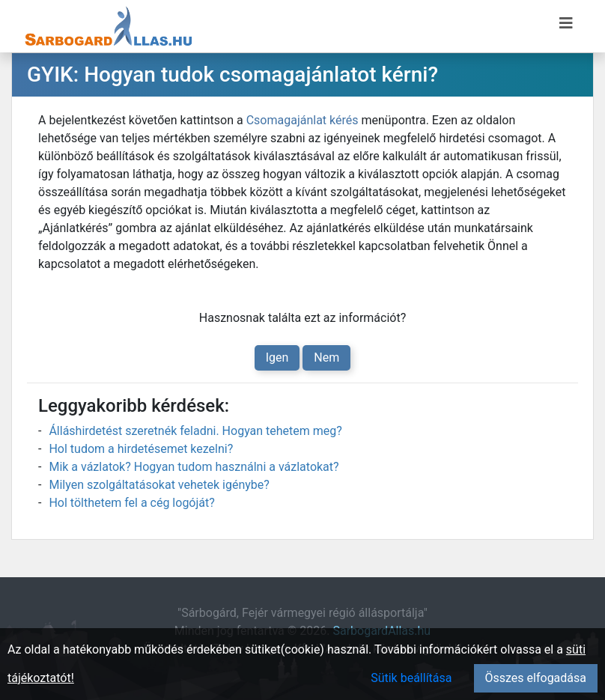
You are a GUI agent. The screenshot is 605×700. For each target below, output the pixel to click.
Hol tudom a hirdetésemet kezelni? (141, 449)
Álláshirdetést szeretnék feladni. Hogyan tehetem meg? (195, 431)
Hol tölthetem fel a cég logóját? (131, 503)
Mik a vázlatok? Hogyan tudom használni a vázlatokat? (194, 467)
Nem (326, 357)
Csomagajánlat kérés (302, 120)
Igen (277, 357)
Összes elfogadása (536, 678)
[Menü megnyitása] (566, 23)
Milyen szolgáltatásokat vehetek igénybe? (159, 485)
